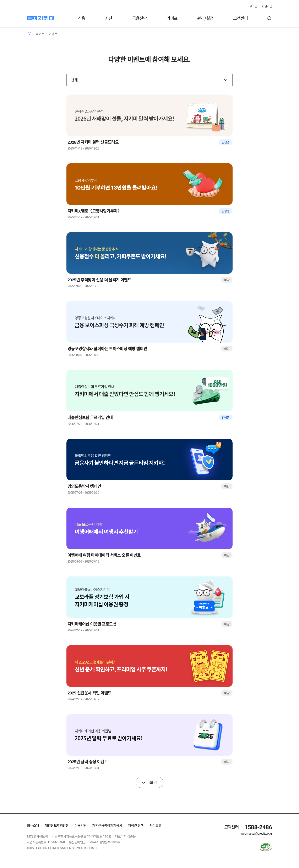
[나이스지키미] (40, 18)
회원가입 (267, 6)
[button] (270, 18)
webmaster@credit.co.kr (256, 833)
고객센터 (240, 18)
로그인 (253, 6)
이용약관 (81, 825)
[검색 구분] (149, 80)
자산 (109, 18)
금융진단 (140, 18)
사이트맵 (156, 825)
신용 (81, 18)
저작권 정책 (136, 825)
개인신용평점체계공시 (107, 825)
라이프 (172, 18)
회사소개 (33, 825)
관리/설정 (205, 18)
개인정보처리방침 (57, 825)
